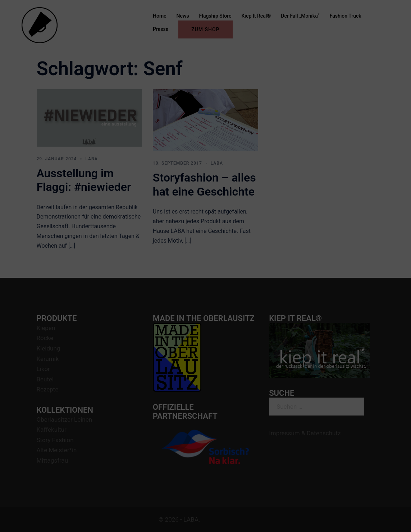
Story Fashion (55, 440)
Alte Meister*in (57, 450)
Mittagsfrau (52, 460)
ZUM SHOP (205, 29)
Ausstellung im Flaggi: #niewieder (84, 180)
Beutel (45, 379)
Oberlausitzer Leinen (65, 419)
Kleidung (49, 348)
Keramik (48, 359)
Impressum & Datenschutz (305, 433)
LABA (91, 159)
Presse (161, 29)
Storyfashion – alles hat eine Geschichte (204, 184)
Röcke (45, 338)
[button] (396, 10)
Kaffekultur (52, 430)
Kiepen (46, 328)
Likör (43, 369)
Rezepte (48, 389)
